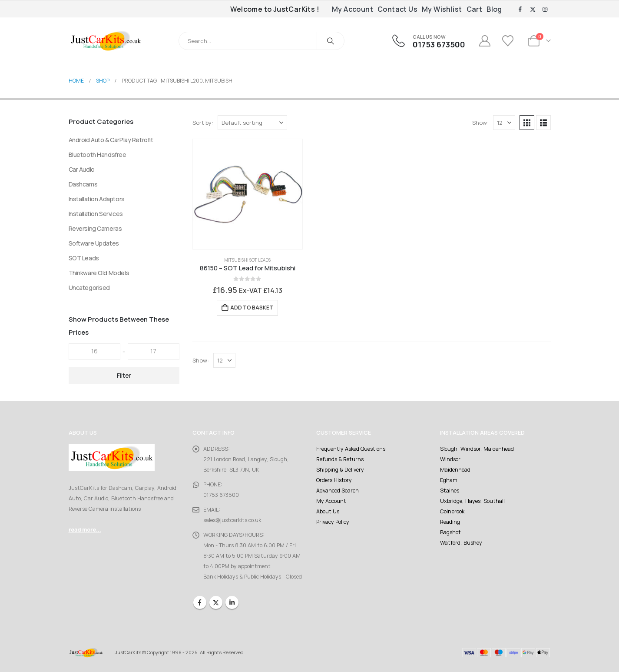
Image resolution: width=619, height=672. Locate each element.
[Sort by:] (252, 123)
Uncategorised (89, 288)
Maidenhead (455, 470)
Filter (124, 375)
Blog (494, 9)
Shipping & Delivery (340, 470)
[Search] (331, 41)
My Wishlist (442, 9)
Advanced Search (338, 491)
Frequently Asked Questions (351, 449)
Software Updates (94, 243)
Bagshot (450, 532)
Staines (450, 491)
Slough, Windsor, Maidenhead (477, 449)
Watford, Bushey (461, 543)
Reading (450, 522)
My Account (353, 9)
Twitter (216, 602)
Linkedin (232, 602)
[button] (527, 123)
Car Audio (82, 169)
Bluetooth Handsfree (98, 155)
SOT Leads (84, 258)
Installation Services (96, 214)
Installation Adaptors (97, 199)
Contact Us (397, 9)
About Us (328, 511)
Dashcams (83, 184)
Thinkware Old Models (99, 273)
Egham (449, 480)
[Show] (504, 123)
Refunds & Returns (340, 459)
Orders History (334, 480)
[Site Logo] (106, 41)
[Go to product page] (248, 194)
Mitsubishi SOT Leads (247, 260)
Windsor (450, 459)
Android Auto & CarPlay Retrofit (111, 140)
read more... (85, 530)
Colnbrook (452, 511)
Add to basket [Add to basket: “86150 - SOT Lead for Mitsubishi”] (252, 308)
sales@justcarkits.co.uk (232, 520)
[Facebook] (520, 10)
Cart (475, 9)
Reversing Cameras (95, 228)
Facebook (200, 602)
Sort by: (203, 123)
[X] (533, 10)
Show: (480, 123)
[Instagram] (545, 10)
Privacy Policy (333, 522)
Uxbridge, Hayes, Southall (472, 501)
